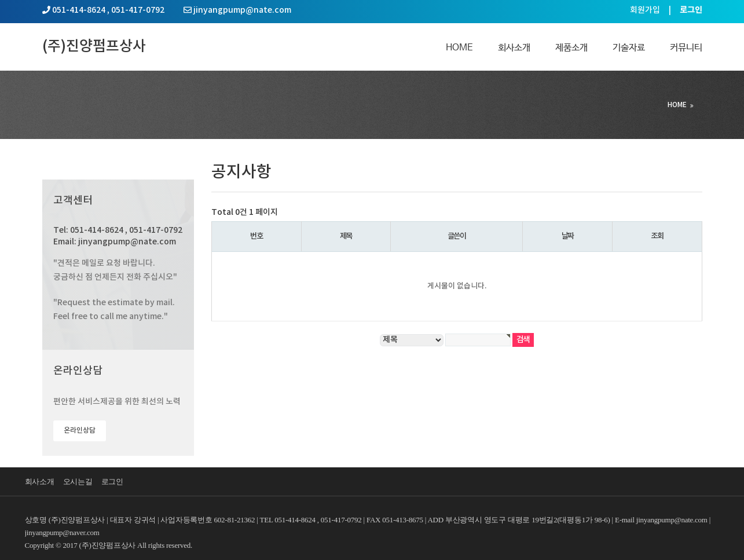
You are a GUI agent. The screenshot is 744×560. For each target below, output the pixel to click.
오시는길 (78, 482)
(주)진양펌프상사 (94, 47)
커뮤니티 (686, 48)
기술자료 (629, 48)
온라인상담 (80, 430)
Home (459, 48)
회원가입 (645, 10)
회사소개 (514, 48)
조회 (657, 236)
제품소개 (571, 48)
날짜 (568, 236)
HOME (677, 105)
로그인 (112, 482)
